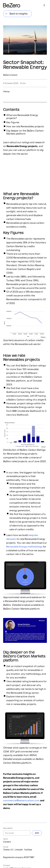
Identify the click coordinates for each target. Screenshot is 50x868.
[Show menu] (44, 5)
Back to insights (19, 14)
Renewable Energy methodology (24, 547)
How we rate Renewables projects (25, 126)
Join (37, 833)
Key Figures (13, 122)
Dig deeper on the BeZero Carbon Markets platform (25, 132)
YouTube (28, 850)
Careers (7, 842)
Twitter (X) (8, 850)
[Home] (12, 5)
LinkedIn (19, 850)
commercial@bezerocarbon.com (21, 800)
